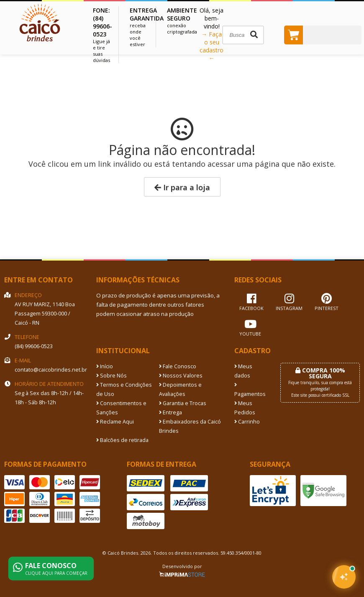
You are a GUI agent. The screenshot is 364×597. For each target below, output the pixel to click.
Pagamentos (250, 390)
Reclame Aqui (115, 422)
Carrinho (247, 422)
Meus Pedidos (245, 408)
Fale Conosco (178, 366)
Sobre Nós (112, 376)
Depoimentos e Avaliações (180, 389)
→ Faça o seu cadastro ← (211, 46)
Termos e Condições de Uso (124, 389)
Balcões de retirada (122, 440)
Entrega (170, 412)
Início (105, 366)
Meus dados (243, 371)
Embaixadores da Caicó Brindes (190, 426)
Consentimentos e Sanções (121, 408)
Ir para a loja (182, 187)
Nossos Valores (181, 376)
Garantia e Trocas (183, 403)
